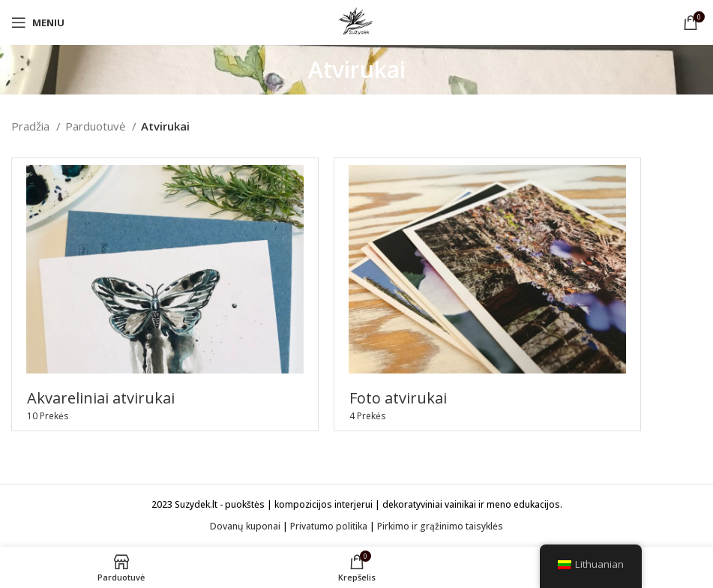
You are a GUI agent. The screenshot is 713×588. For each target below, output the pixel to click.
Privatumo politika (329, 526)
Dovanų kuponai (245, 526)
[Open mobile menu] (38, 22)
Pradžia (32, 126)
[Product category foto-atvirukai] (487, 294)
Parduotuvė (97, 126)
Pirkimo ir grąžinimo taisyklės (440, 526)
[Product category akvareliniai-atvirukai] (165, 294)
